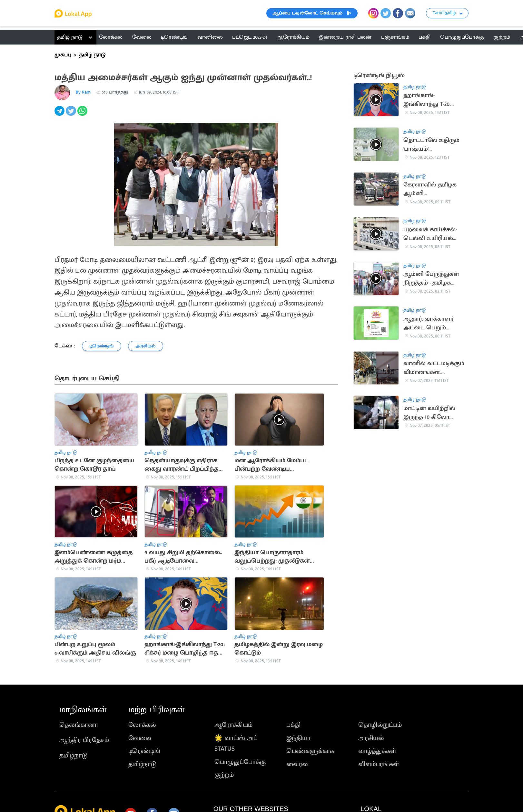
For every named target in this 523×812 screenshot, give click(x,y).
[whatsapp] (83, 114)
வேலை (140, 738)
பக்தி (293, 725)
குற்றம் (224, 775)
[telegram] (60, 114)
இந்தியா (298, 738)
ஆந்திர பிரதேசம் (84, 740)
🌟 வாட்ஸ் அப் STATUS (236, 744)
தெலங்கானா (79, 725)
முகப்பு (63, 55)
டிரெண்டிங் (144, 751)
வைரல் (297, 764)
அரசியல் (371, 738)
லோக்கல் (142, 725)
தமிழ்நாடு (73, 756)
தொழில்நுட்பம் (380, 725)
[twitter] (71, 114)
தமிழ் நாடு (70, 37)
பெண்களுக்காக (310, 751)
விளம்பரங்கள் (379, 764)
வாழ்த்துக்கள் (377, 751)
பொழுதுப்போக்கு (240, 762)
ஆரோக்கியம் (233, 725)
